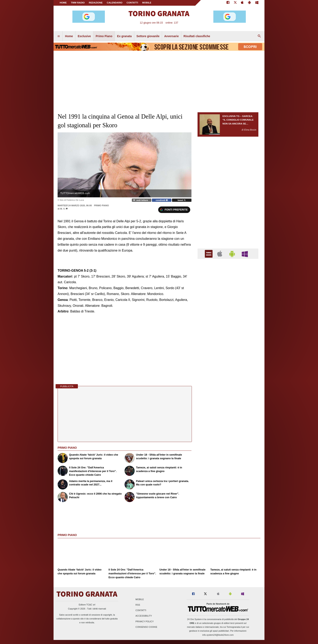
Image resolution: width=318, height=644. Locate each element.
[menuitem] (59, 36)
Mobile (140, 599)
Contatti (141, 611)
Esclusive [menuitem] (84, 36)
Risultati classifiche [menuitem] (197, 36)
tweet (182, 200)
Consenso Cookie (146, 627)
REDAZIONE (96, 3)
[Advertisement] (228, 419)
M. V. (63, 209)
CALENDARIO (115, 3)
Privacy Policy (145, 621)
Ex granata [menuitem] (124, 36)
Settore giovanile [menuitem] (148, 36)
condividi (162, 200)
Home (63, 3)
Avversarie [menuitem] (172, 36)
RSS (138, 605)
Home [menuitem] (69, 36)
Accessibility (144, 616)
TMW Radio (78, 3)
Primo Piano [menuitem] (104, 36)
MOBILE (147, 3)
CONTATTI (132, 3)
